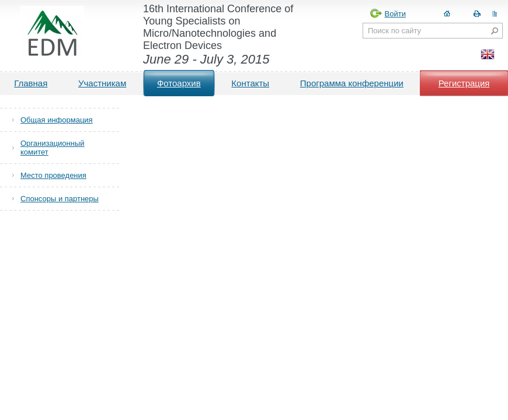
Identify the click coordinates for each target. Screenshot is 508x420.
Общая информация (57, 120)
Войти (395, 14)
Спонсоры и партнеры (60, 199)
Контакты (250, 83)
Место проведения (53, 175)
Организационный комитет (53, 148)
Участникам (102, 83)
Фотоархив (179, 83)
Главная (31, 83)
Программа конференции (352, 83)
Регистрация (464, 83)
